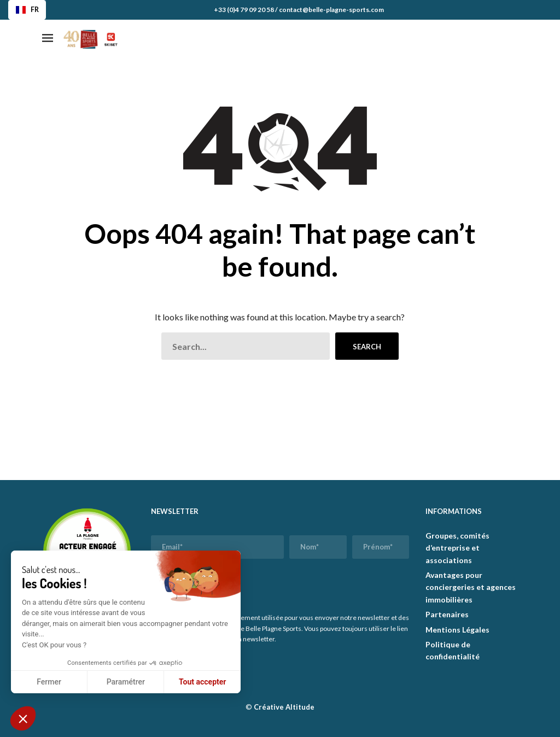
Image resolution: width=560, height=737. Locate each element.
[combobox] (27, 10)
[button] (23, 718)
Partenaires (447, 614)
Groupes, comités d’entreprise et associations (457, 548)
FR (27, 10)
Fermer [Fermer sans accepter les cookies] (49, 682)
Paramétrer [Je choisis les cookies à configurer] (126, 682)
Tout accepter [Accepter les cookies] (202, 682)
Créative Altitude (284, 707)
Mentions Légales (457, 630)
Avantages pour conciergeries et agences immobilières (471, 587)
